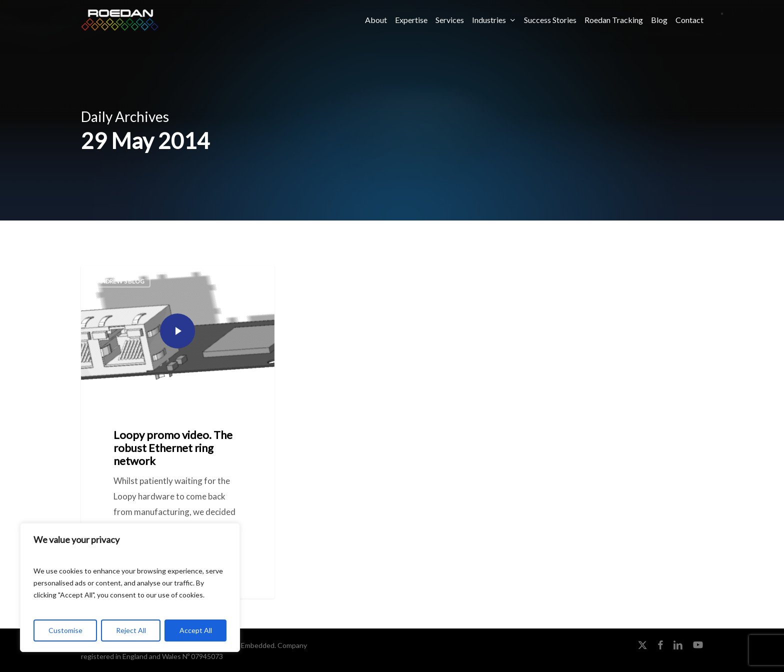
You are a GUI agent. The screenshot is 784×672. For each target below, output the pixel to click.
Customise (65, 630)
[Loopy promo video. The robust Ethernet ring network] (178, 432)
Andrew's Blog (121, 281)
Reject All (131, 630)
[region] (130, 587)
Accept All (196, 630)
